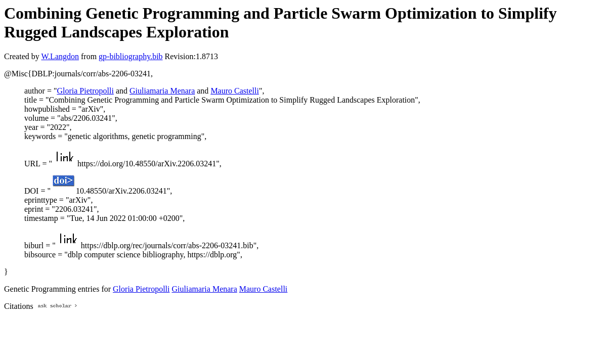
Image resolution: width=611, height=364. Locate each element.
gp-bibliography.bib (131, 56)
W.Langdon (60, 56)
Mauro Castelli (235, 91)
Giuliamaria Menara (162, 91)
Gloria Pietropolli (85, 91)
